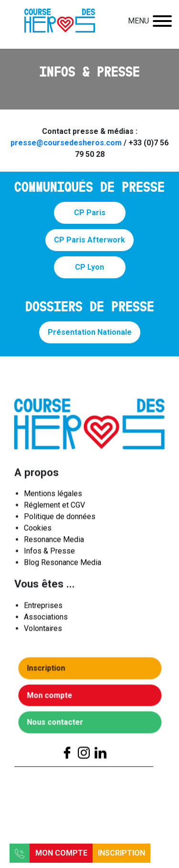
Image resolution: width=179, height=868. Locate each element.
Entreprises (43, 608)
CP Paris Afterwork (89, 240)
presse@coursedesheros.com (66, 143)
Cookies (38, 531)
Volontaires (43, 631)
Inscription (121, 853)
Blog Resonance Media (63, 565)
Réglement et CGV (54, 508)
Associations (46, 619)
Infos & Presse (49, 554)
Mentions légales (53, 496)
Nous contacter (57, 725)
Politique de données (60, 519)
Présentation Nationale (90, 332)
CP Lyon (89, 267)
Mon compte (61, 853)
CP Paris (90, 213)
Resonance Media (54, 542)
